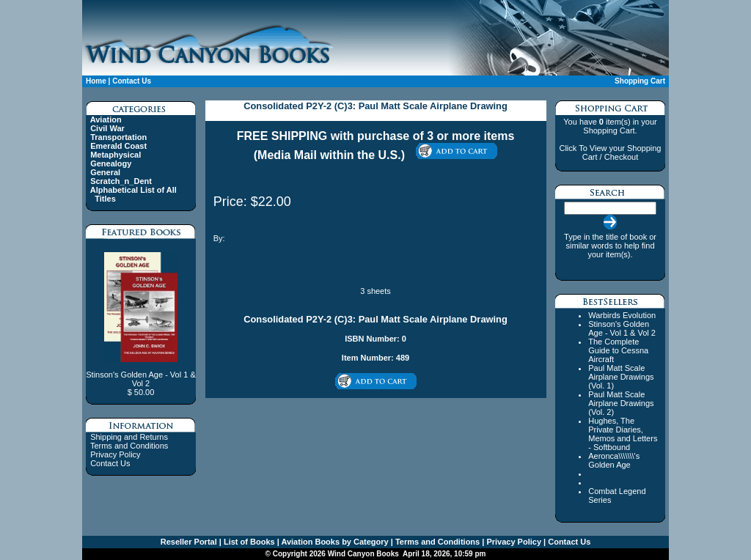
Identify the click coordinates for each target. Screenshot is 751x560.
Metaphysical (116, 155)
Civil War (107, 128)
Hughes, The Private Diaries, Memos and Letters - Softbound (623, 434)
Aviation (106, 119)
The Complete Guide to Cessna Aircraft (618, 350)
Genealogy (111, 163)
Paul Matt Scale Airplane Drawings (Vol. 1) (621, 377)
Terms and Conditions (129, 446)
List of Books (248, 542)
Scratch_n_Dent (121, 181)
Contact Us (132, 81)
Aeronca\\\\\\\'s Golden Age (614, 460)
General (105, 172)
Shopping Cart (640, 81)
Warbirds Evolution (622, 315)
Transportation (118, 137)
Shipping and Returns (129, 437)
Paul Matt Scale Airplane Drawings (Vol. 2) (621, 403)
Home (96, 81)
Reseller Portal (189, 542)
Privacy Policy (115, 454)
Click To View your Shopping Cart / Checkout (610, 152)
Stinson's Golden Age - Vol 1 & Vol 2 (622, 328)
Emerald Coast (118, 146)
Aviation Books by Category (334, 542)
